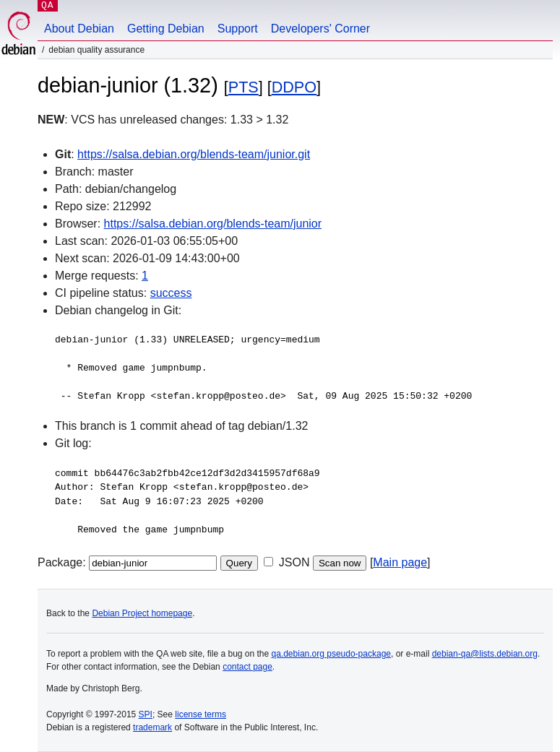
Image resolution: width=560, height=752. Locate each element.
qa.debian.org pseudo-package (331, 654)
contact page (247, 667)
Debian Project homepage (142, 613)
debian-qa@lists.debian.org (485, 654)
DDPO (294, 87)
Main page (400, 562)
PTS (244, 87)
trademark (152, 727)
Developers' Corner (320, 29)
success (171, 293)
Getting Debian (166, 29)
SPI (146, 714)
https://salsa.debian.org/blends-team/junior (213, 224)
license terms (201, 714)
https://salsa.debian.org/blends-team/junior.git (194, 154)
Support (238, 29)
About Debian (79, 29)
